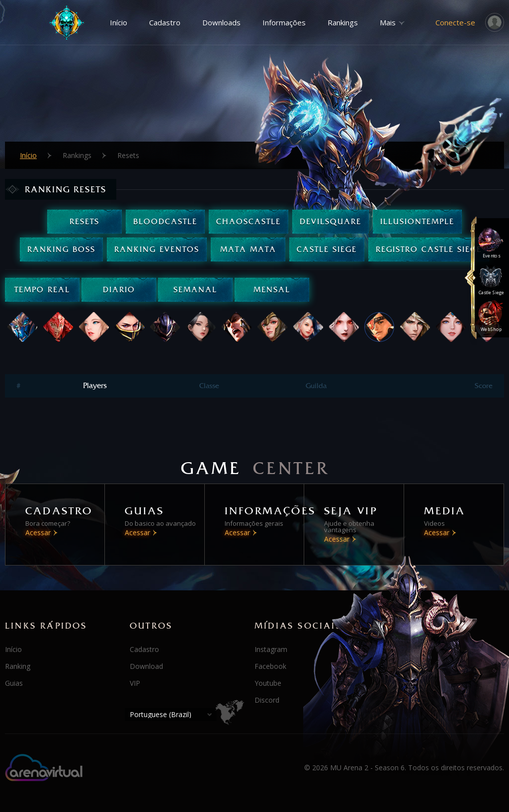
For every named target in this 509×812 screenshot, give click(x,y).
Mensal (272, 289)
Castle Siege (327, 249)
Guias (14, 683)
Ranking (18, 666)
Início (119, 22)
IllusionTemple (417, 221)
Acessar (38, 532)
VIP (135, 683)
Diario (119, 289)
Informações (284, 22)
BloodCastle (165, 221)
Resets (85, 221)
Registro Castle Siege (429, 249)
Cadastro (165, 22)
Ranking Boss (61, 249)
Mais (388, 22)
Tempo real (42, 289)
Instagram (271, 649)
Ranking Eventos (157, 249)
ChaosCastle (249, 221)
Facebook (270, 666)
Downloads (221, 22)
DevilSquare (331, 221)
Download (146, 666)
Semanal (195, 289)
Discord (267, 700)
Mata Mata (248, 249)
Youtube (268, 683)
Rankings (343, 22)
